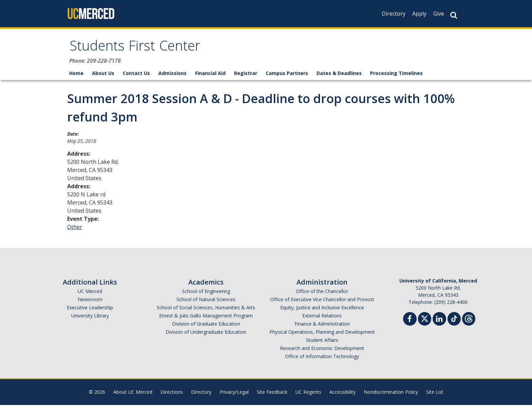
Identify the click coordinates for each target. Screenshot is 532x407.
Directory (394, 14)
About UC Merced (133, 394)
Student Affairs (322, 342)
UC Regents (308, 394)
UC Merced (90, 293)
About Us (103, 75)
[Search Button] (454, 15)
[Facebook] (410, 322)
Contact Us (136, 75)
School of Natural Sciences (206, 301)
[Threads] (469, 320)
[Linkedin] (439, 322)
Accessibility (343, 394)
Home (76, 75)
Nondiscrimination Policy (391, 394)
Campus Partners (287, 75)
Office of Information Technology (322, 358)
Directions (172, 394)
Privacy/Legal (234, 394)
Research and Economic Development (322, 350)
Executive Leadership (90, 309)
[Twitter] (425, 320)
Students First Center (141, 49)
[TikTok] (454, 320)
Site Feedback (272, 394)
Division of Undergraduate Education (206, 334)
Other (75, 229)
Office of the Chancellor (322, 293)
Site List (435, 394)
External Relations (322, 318)
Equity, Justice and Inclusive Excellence (322, 309)
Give (439, 14)
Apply (419, 14)
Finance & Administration (322, 326)
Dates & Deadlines (339, 75)
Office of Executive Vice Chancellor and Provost (322, 301)
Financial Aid (210, 75)
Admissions (173, 75)
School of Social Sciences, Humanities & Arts (206, 309)
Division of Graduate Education (206, 326)
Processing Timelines (396, 75)
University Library (90, 318)
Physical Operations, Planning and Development (322, 334)
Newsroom (90, 301)
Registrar (246, 75)
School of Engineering (206, 293)
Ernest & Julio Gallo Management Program (206, 318)
